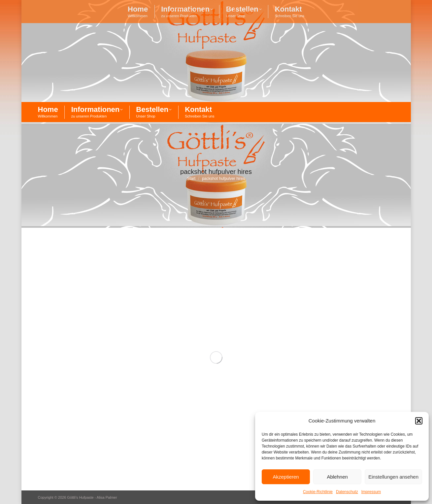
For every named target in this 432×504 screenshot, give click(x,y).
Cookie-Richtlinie (318, 492)
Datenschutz (347, 492)
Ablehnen (337, 477)
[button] (419, 421)
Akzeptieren (286, 477)
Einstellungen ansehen (393, 477)
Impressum (371, 492)
